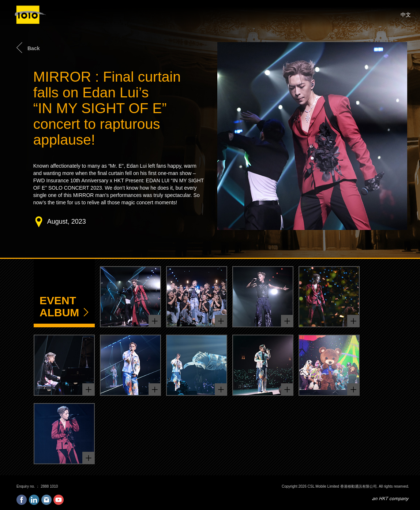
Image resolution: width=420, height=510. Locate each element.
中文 (406, 15)
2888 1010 (49, 486)
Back (33, 48)
